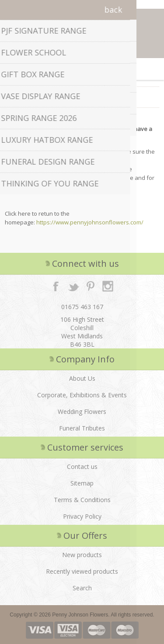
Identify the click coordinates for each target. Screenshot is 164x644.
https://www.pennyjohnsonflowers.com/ (90, 222)
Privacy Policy (82, 516)
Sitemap (82, 483)
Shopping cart (93, 69)
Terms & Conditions (82, 500)
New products (82, 555)
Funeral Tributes (82, 428)
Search (82, 588)
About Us (82, 378)
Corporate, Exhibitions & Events (82, 395)
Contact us (82, 467)
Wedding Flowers (82, 412)
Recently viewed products (82, 571)
